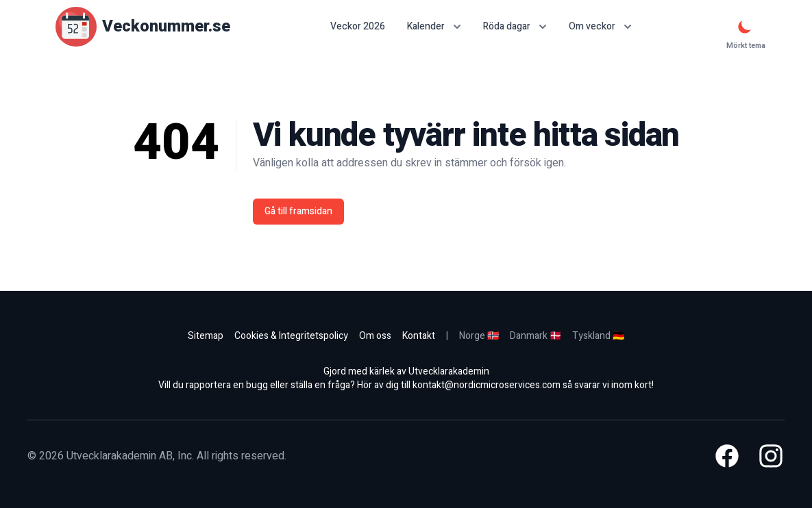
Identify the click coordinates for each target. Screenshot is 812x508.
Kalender (434, 26)
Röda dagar (515, 26)
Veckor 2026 (358, 27)
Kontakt (419, 336)
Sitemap (206, 336)
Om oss (375, 336)
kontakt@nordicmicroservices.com (487, 385)
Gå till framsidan (298, 211)
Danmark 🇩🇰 (536, 336)
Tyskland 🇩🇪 (598, 336)
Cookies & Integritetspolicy (291, 336)
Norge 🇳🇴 (479, 336)
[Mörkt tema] (745, 27)
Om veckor (600, 26)
